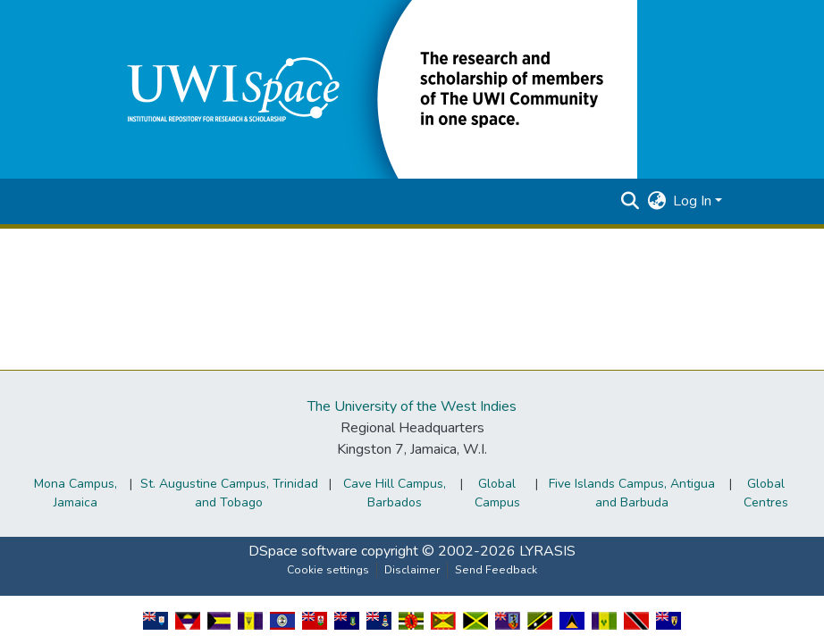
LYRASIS (547, 551)
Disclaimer (412, 570)
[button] (369, 88)
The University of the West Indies (412, 406)
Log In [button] (694, 201)
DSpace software (303, 551)
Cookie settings (328, 570)
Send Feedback (496, 570)
